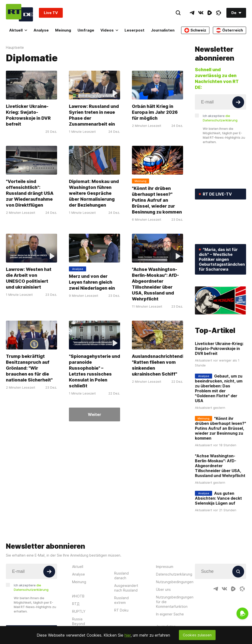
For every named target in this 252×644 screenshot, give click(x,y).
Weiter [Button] (94, 414)
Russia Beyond (79, 621)
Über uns (163, 589)
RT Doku (121, 610)
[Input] (220, 102)
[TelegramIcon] (192, 13)
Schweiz (195, 30)
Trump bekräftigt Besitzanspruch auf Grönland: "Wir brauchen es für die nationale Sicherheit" (29, 368)
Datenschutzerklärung (174, 574)
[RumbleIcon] (210, 13)
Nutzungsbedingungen (175, 582)
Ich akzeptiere (220, 118)
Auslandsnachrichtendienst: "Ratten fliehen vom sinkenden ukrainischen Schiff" (164, 365)
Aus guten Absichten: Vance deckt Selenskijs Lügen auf (218, 498)
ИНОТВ (78, 596)
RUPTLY (79, 611)
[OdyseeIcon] (219, 13)
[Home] (19, 13)
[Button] (238, 102)
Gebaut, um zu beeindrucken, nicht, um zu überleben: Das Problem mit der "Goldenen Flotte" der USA (219, 388)
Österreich (229, 30)
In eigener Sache (170, 614)
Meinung (63, 30)
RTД (76, 604)
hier (128, 635)
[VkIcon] (201, 13)
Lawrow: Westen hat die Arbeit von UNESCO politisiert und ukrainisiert (29, 278)
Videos (109, 30)
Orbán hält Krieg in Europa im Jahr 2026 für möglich (155, 112)
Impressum (165, 567)
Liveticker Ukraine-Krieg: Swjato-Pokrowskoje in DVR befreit (28, 115)
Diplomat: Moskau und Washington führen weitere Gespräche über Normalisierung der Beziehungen (94, 193)
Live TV (51, 13)
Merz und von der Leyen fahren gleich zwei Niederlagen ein (92, 282)
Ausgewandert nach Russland (126, 588)
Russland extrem (121, 600)
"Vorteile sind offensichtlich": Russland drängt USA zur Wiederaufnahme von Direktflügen (30, 193)
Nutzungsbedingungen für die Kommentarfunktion (175, 602)
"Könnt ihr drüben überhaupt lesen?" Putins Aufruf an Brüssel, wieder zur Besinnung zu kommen (157, 200)
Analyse (41, 30)
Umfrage (86, 30)
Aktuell (18, 30)
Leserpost (134, 30)
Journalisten (163, 30)
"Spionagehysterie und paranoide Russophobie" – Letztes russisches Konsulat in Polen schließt (94, 371)
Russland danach (121, 576)
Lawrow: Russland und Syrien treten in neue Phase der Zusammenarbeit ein (94, 115)
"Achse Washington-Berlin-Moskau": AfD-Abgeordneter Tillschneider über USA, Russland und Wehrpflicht (155, 284)
